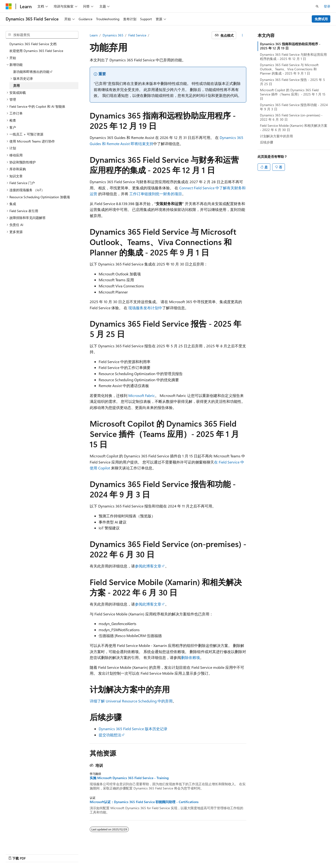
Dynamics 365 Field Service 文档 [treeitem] (33, 44)
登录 (327, 6)
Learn (94, 35)
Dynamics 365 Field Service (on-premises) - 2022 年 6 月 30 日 (291, 117)
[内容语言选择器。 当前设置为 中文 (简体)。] (19, 853)
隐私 (257, 853)
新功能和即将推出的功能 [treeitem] (31, 72)
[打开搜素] (317, 6)
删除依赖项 (190, 657)
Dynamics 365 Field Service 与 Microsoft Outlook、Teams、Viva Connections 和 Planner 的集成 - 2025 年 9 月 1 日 (289, 69)
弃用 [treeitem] (16, 85)
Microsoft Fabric (142, 395)
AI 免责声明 (193, 853)
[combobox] (42, 35)
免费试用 (321, 19)
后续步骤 (267, 142)
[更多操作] (242, 35)
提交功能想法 (110, 735)
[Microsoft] (9, 6)
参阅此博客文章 (148, 566)
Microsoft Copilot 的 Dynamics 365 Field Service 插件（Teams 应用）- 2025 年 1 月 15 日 (293, 94)
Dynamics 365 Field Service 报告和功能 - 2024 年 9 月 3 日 (294, 107)
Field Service (137, 35)
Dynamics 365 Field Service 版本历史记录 (133, 729)
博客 (230, 853)
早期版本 (214, 853)
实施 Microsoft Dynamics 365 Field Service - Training (129, 778)
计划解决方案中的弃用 (276, 136)
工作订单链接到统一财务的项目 (156, 194)
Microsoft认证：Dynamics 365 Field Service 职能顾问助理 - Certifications (144, 802)
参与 (245, 853)
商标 (292, 853)
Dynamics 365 (113, 35)
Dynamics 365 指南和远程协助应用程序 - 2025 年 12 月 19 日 (290, 46)
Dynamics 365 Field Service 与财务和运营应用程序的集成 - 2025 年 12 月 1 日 (293, 57)
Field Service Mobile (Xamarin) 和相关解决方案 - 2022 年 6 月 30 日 (294, 128)
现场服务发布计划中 (145, 308)
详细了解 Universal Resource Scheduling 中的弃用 (131, 701)
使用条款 (276, 853)
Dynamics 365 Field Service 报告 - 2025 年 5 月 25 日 (292, 82)
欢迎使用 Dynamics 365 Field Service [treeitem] (36, 51)
